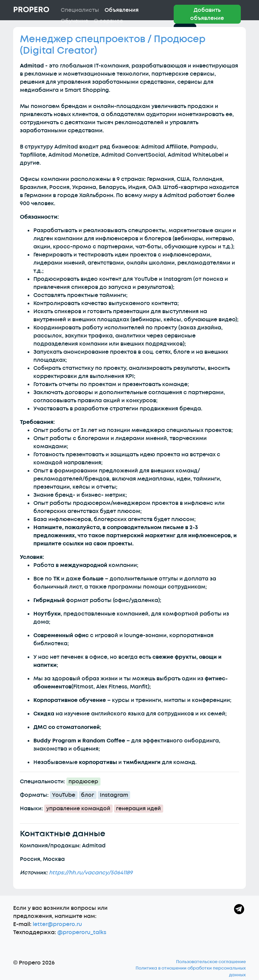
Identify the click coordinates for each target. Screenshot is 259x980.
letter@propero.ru (57, 924)
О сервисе (108, 21)
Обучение (75, 21)
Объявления (122, 10)
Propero (31, 10)
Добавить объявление (207, 14)
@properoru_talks (82, 932)
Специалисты (80, 10)
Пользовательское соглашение (211, 962)
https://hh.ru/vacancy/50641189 (91, 873)
